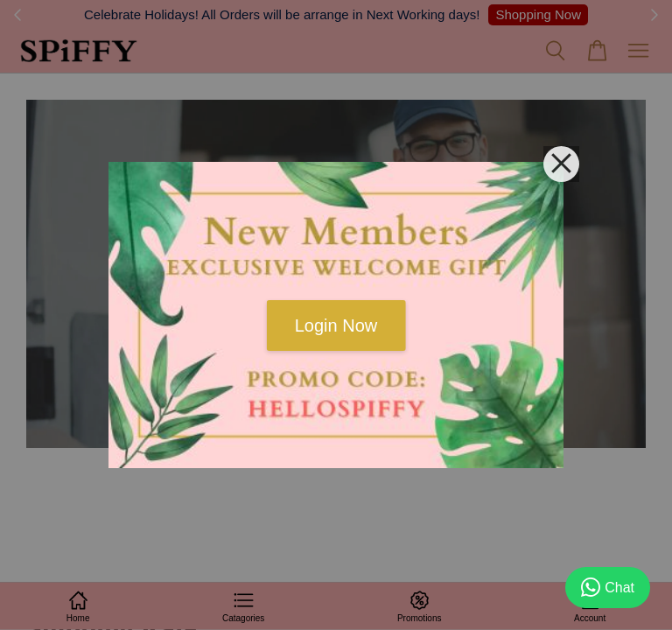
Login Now (336, 325)
